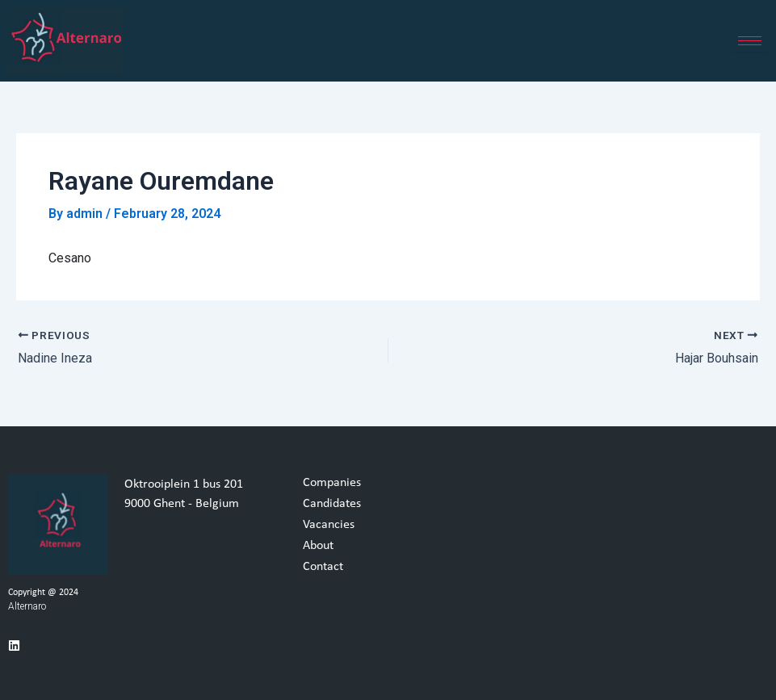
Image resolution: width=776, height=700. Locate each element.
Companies (332, 483)
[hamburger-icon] (750, 41)
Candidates (332, 504)
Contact (323, 567)
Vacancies (329, 525)
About (318, 546)
